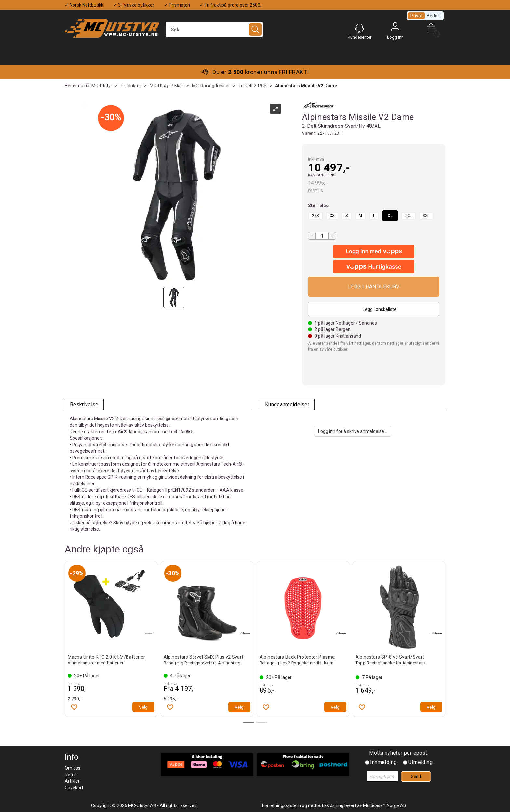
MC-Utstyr (102, 86)
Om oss (73, 768)
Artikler (72, 781)
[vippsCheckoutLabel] (374, 267)
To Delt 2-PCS (253, 86)
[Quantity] (322, 236)
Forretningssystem (282, 805)
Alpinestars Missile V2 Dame (306, 86)
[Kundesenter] (359, 28)
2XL (409, 216)
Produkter (131, 86)
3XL (426, 216)
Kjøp (374, 287)
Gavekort (74, 788)
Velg (143, 707)
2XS (315, 216)
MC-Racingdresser (211, 86)
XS (332, 216)
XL (390, 216)
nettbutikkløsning (326, 805)
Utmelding (420, 762)
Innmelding (383, 762)
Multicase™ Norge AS (385, 805)
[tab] (84, 405)
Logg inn (395, 28)
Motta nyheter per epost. (399, 753)
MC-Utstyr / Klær (167, 86)
